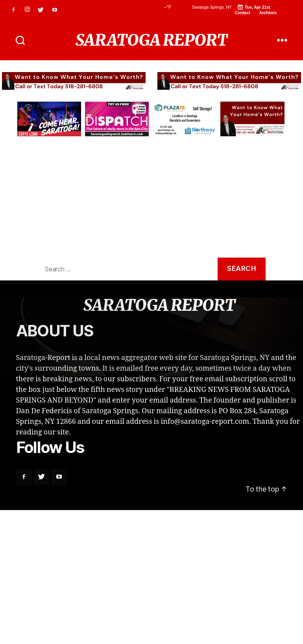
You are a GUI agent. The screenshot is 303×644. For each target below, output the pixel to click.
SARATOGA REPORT (151, 40)
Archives (268, 13)
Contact (243, 13)
